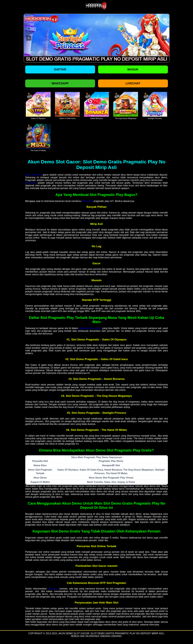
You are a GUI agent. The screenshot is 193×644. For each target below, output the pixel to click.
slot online (87, 201)
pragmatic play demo (90, 328)
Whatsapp (60, 83)
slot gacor (53, 589)
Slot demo (31, 183)
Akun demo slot (34, 175)
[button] (29, 38)
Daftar (60, 69)
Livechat (133, 83)
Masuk (133, 69)
